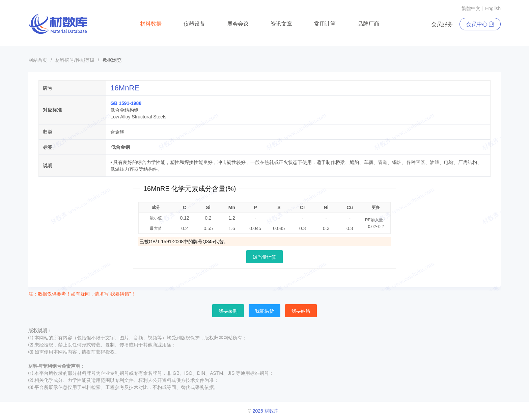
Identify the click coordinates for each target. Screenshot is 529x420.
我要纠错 (301, 311)
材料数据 (151, 24)
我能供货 (264, 311)
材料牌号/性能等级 (75, 60)
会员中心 (480, 24)
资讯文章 (281, 24)
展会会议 (238, 24)
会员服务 (442, 24)
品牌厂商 (368, 24)
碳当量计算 (264, 257)
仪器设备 (194, 24)
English (493, 8)
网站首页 (38, 60)
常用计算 (325, 24)
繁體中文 (471, 8)
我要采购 (228, 311)
